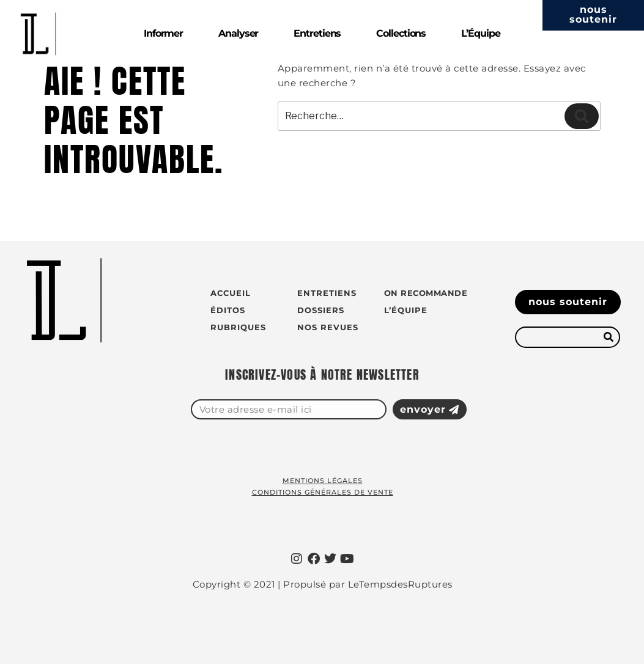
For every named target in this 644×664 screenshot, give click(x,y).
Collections (401, 33)
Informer (163, 33)
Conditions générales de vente (323, 492)
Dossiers (321, 310)
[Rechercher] (608, 337)
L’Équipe (480, 33)
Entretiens (317, 33)
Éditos (228, 310)
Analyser (238, 33)
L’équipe (406, 310)
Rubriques (238, 327)
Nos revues (328, 327)
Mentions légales (323, 481)
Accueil (231, 293)
